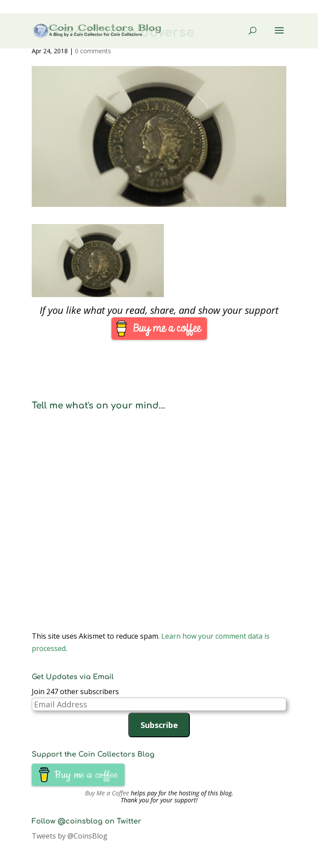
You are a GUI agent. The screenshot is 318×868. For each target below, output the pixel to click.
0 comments (93, 51)
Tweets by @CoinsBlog (70, 836)
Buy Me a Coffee (107, 793)
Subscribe (159, 725)
